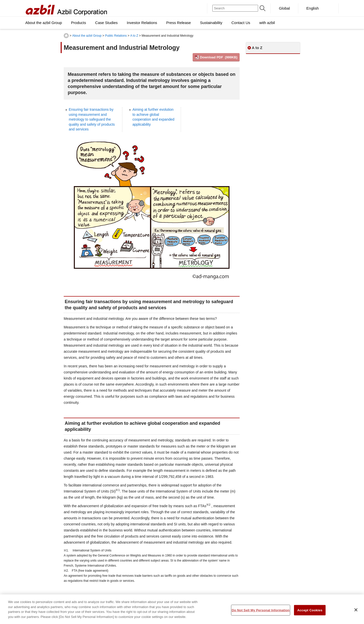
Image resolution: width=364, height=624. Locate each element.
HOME (66, 36)
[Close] (356, 612)
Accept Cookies (310, 612)
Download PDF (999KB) (219, 57)
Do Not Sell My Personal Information (260, 612)
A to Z (134, 36)
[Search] (235, 8)
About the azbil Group (87, 36)
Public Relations (116, 36)
